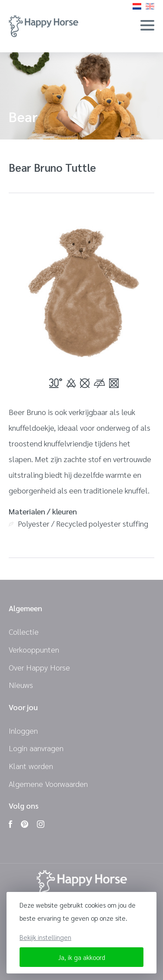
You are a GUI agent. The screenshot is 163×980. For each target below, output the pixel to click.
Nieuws (21, 685)
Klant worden (31, 766)
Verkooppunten (34, 649)
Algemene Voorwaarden (48, 784)
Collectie (24, 631)
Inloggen (23, 730)
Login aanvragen (36, 748)
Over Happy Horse (39, 667)
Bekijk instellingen (45, 937)
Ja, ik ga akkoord (82, 957)
